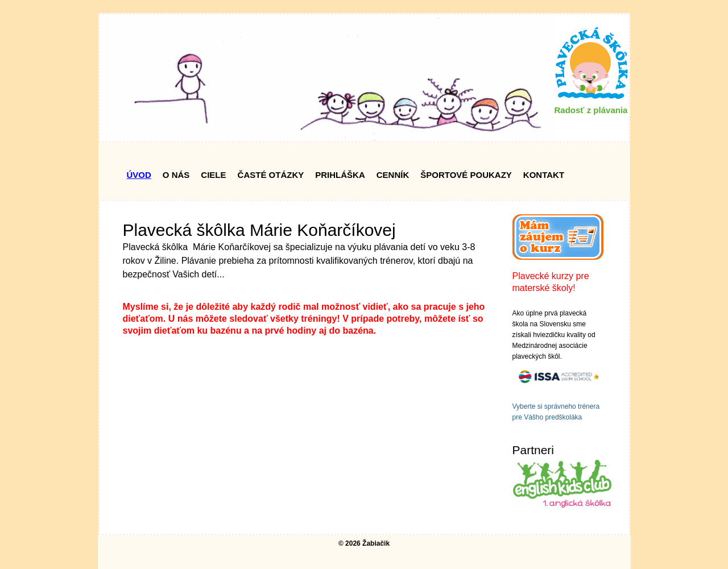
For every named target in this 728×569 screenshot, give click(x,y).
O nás (176, 175)
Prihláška (340, 175)
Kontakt (544, 175)
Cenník (393, 175)
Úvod (139, 175)
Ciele (213, 175)
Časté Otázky (271, 175)
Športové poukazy (466, 175)
